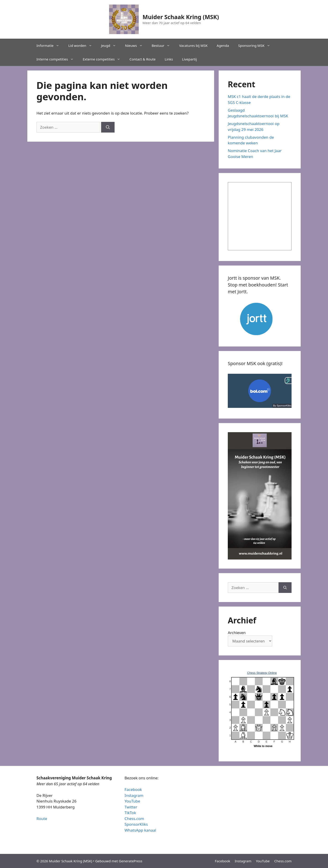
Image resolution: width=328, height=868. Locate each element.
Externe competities (104, 59)
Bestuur (163, 45)
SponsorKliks (136, 824)
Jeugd (111, 45)
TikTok (130, 813)
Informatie (50, 45)
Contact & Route (142, 59)
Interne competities (57, 59)
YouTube (132, 801)
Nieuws (136, 45)
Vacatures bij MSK (193, 45)
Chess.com (134, 819)
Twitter (131, 807)
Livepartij (189, 59)
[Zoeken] (108, 127)
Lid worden (82, 45)
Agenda (223, 45)
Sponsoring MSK (256, 45)
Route (42, 819)
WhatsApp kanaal (140, 830)
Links (169, 59)
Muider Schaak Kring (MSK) (181, 17)
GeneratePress (131, 861)
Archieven (237, 633)
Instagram (134, 795)
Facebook (133, 789)
